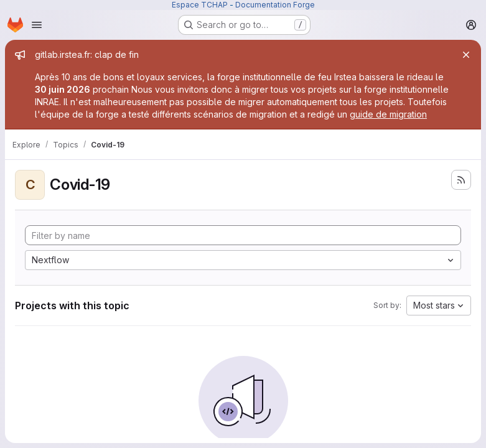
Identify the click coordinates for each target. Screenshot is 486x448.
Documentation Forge (275, 5)
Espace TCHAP (200, 5)
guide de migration (388, 114)
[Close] (466, 55)
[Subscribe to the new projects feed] (461, 180)
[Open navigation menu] (37, 25)
